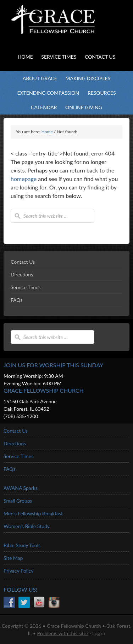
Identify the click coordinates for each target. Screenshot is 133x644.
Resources (102, 93)
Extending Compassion (48, 93)
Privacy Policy (18, 571)
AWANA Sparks (21, 488)
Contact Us (23, 262)
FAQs (16, 300)
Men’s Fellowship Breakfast (33, 513)
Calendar (44, 107)
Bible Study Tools (22, 545)
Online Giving (84, 107)
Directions (22, 274)
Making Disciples (88, 78)
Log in (99, 633)
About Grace (40, 78)
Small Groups (18, 501)
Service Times (26, 287)
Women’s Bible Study (27, 526)
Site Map (13, 558)
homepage (24, 179)
